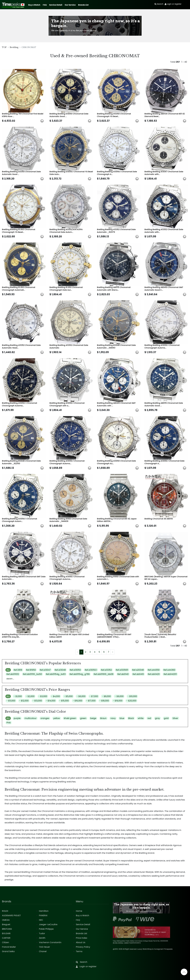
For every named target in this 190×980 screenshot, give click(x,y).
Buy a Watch (34, 5)
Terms (79, 951)
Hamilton (44, 911)
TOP (4, 47)
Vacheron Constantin (50, 942)
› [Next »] (113, 652)
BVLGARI (6, 933)
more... (10, 679)
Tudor (42, 933)
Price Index (82, 938)
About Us (81, 942)
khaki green (70, 718)
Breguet (6, 924)
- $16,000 (78, 701)
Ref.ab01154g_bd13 (56, 674)
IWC (41, 920)
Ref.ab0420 (154, 674)
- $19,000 (118, 701)
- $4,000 (56, 696)
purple (17, 718)
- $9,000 (119, 696)
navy (113, 718)
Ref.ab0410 (138, 674)
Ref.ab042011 (170, 674)
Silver (175, 718)
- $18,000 (104, 701)
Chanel (43, 951)
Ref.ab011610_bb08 (104, 674)
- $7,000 (94, 696)
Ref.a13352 (106, 670)
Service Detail (56, 5)
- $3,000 (43, 696)
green (83, 718)
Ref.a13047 (45, 670)
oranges (45, 718)
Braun (103, 718)
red (149, 718)
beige (93, 718)
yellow (57, 718)
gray (157, 718)
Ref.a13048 (60, 670)
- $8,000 (106, 696)
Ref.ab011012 (13, 674)
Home (79, 911)
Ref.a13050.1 (91, 670)
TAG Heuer (44, 947)
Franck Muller (9, 947)
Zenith (42, 938)
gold (166, 718)
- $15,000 (64, 701)
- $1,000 (18, 696)
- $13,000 (37, 701)
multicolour (31, 718)
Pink (9, 723)
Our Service (70, 5)
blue (122, 718)
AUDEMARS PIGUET (11, 915)
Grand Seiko (8, 951)
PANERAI (43, 915)
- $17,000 (91, 701)
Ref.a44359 (154, 670)
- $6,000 (81, 696)
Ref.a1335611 (122, 670)
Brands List (83, 5)
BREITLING (7, 929)
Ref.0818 (18, 670)
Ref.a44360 (169, 670)
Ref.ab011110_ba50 (32, 674)
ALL (8, 670)
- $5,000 (68, 696)
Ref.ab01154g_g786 (80, 674)
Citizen (6, 942)
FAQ (45, 5)
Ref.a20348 (138, 670)
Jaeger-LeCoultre (48, 924)
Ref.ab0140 (123, 674)
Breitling (14, 47)
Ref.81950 (31, 670)
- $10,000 (132, 696)
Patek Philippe (46, 929)
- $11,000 (11, 701)
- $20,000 (131, 701)
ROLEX (5, 911)
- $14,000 (51, 701)
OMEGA (6, 920)
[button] (42, 121)
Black (131, 718)
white (141, 718)
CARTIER (6, 938)
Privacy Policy (83, 947)
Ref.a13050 (75, 670)
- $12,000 (24, 701)
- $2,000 (30, 696)
